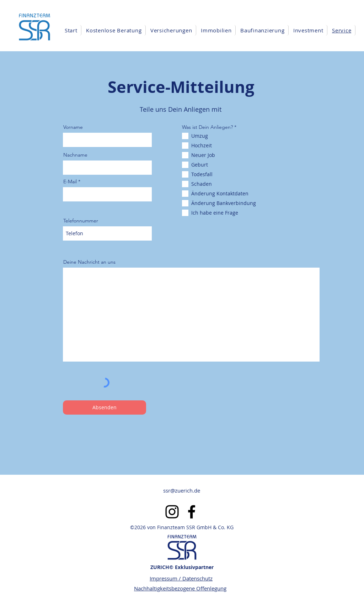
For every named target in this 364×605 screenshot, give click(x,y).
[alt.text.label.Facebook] (192, 512)
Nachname (75, 155)
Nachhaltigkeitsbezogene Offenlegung (180, 588)
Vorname (73, 127)
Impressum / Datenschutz (181, 578)
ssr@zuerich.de (182, 490)
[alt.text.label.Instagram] (172, 512)
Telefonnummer (81, 221)
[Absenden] (105, 407)
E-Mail (70, 181)
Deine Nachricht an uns (89, 262)
